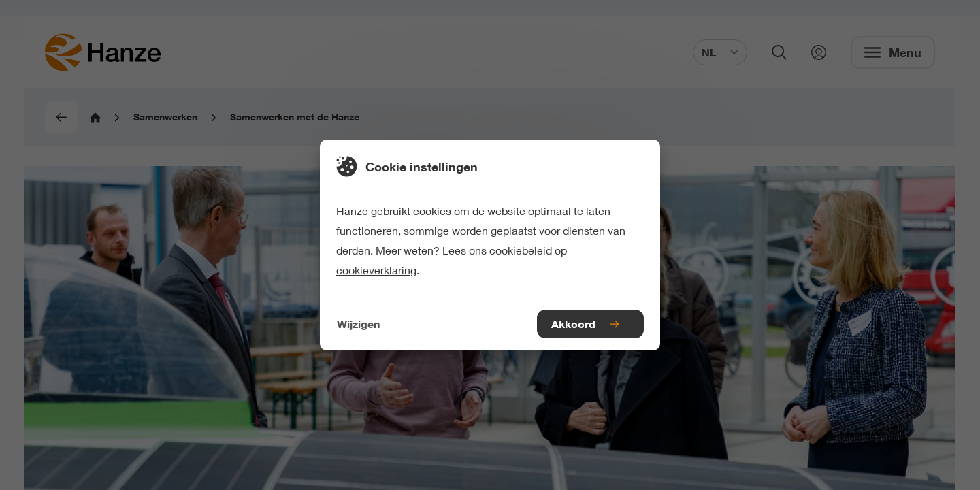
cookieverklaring (376, 270)
